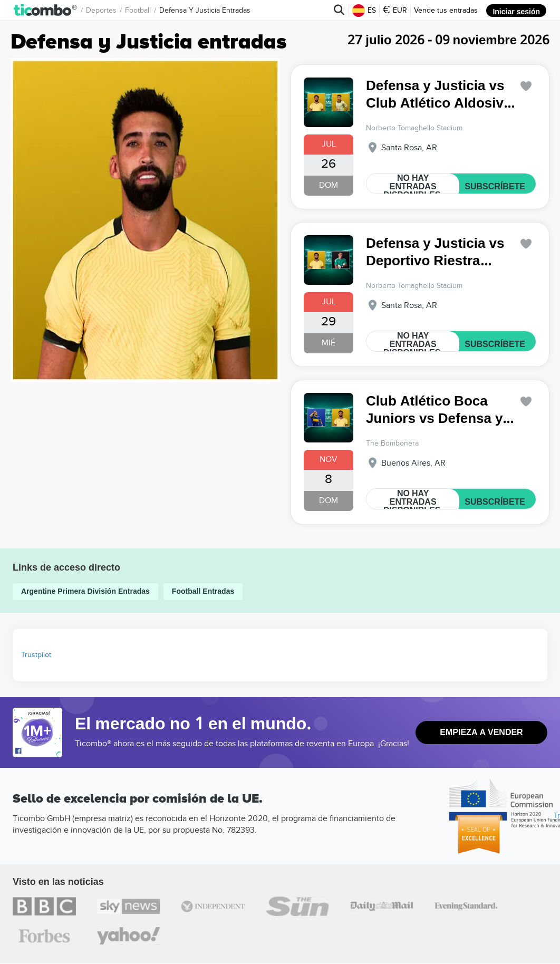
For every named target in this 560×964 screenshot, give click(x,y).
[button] (46, 10)
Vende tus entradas (447, 10)
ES (365, 11)
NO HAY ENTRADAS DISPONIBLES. (414, 187)
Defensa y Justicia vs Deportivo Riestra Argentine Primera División (435, 252)
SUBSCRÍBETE (496, 187)
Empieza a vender (481, 732)
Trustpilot (36, 655)
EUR (396, 11)
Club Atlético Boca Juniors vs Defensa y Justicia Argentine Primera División (433, 410)
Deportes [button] (101, 10)
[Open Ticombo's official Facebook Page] (39, 752)
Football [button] (138, 10)
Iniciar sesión (517, 10)
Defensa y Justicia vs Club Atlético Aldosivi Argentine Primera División (436, 95)
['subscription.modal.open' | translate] (526, 86)
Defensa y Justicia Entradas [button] (205, 10)
